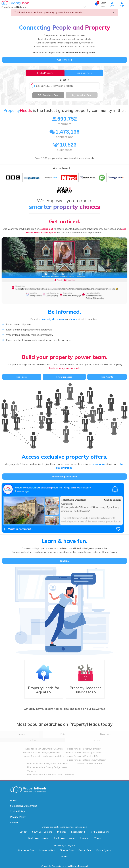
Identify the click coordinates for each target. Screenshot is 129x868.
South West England (65, 838)
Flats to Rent (85, 850)
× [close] (113, 12)
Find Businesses (64, 377)
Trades (64, 856)
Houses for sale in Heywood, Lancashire (48, 764)
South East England (42, 832)
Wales (97, 838)
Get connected (64, 60)
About (13, 800)
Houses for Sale (26, 850)
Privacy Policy (18, 817)
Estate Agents (104, 850)
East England (78, 832)
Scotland (85, 838)
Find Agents (107, 377)
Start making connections (64, 477)
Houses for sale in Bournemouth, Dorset (86, 760)
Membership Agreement (23, 806)
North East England (100, 832)
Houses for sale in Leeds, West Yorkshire (43, 756)
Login (122, 4)
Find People (22, 377)
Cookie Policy (17, 811)
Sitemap (15, 822)
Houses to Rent (47, 850)
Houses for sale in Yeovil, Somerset (83, 749)
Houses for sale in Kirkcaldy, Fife (82, 756)
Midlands (62, 832)
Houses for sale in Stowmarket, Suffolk (43, 749)
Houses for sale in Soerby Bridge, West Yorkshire (47, 769)
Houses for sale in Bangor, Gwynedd (41, 752)
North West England (39, 838)
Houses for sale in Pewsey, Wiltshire (84, 752)
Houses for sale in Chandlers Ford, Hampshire (51, 775)
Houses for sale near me (90, 764)
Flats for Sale (67, 850)
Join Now (64, 561)
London (23, 832)
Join (112, 4)
